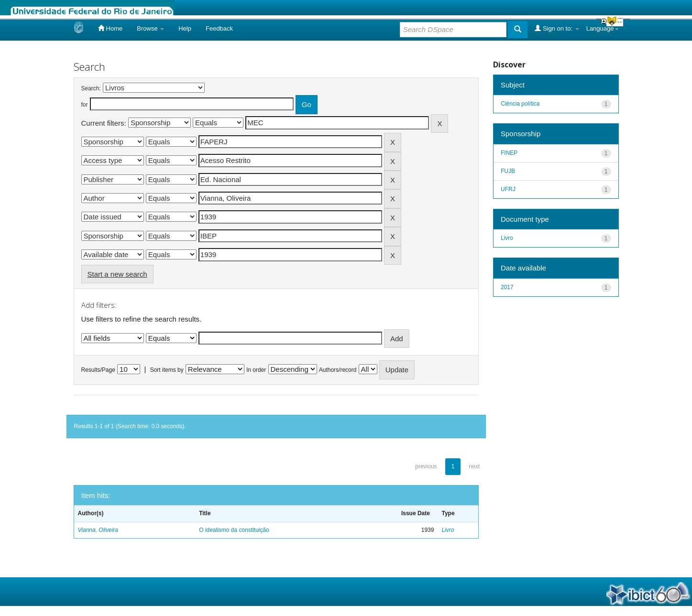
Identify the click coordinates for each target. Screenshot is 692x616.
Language (603, 28)
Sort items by (167, 370)
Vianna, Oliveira (98, 530)
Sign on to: (557, 28)
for (85, 105)
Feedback (219, 28)
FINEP (509, 153)
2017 (507, 287)
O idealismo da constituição (234, 530)
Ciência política (520, 104)
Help (185, 28)
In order (256, 370)
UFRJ (508, 189)
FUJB (508, 171)
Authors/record (338, 370)
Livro (448, 530)
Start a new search (117, 274)
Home (110, 28)
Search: (91, 88)
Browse (150, 28)
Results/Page (98, 370)
